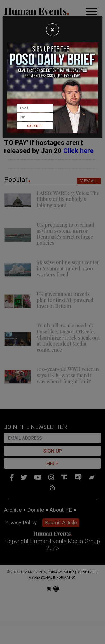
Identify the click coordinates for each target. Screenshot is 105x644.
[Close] (53, 30)
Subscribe (35, 126)
